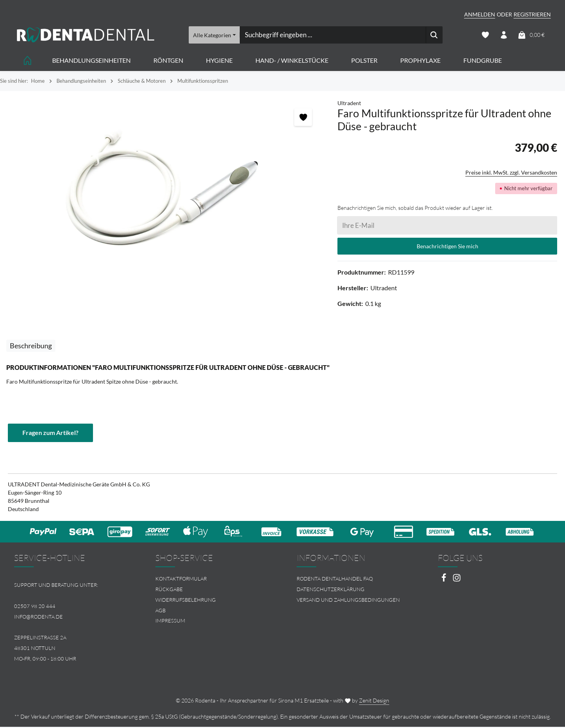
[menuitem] (212, 580)
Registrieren (532, 14)
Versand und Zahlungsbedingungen (348, 601)
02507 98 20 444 (35, 607)
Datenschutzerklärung (331, 590)
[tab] (31, 347)
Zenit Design (374, 702)
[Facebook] (444, 581)
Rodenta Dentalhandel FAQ (335, 580)
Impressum (170, 622)
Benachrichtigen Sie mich (447, 247)
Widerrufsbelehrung (186, 601)
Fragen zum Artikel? (50, 434)
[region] (165, 188)
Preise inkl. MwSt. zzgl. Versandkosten (511, 173)
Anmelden (480, 14)
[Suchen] (434, 35)
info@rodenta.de (38, 617)
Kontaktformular (181, 580)
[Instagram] (457, 581)
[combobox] (332, 35)
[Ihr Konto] (504, 35)
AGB (160, 611)
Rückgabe (169, 590)
